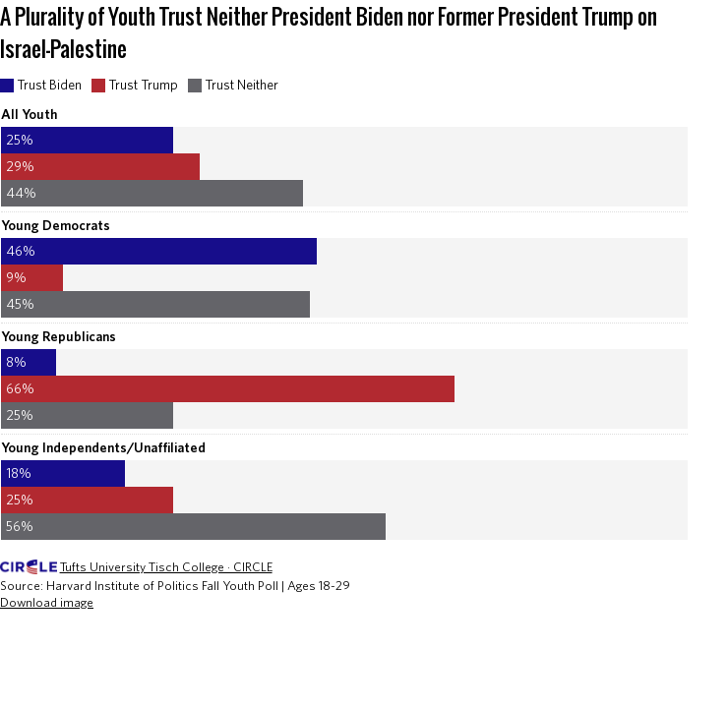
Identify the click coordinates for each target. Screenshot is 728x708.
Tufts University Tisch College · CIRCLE (166, 567)
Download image (47, 602)
